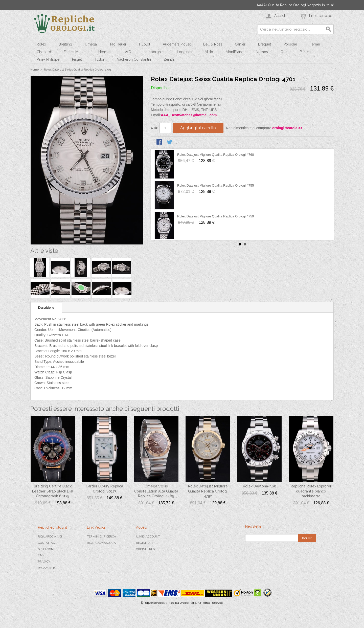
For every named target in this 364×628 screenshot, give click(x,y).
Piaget (77, 59)
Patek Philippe (48, 59)
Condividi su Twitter (170, 142)
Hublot (145, 44)
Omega (91, 44)
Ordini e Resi (146, 549)
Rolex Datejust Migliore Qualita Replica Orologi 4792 (208, 491)
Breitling (65, 44)
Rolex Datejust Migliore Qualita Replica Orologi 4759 (215, 216)
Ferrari (315, 44)
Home (35, 70)
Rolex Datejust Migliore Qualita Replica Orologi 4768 (215, 155)
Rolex (41, 44)
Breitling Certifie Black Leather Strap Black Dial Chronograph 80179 (53, 491)
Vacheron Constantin (134, 59)
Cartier (240, 44)
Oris (284, 52)
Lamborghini (154, 52)
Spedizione (47, 549)
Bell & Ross (213, 44)
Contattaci (47, 543)
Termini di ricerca (101, 536)
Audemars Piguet (177, 44)
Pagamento (47, 568)
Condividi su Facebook (160, 142)
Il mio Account (148, 536)
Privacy (44, 562)
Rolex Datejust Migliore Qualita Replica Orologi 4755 (215, 185)
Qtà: (154, 128)
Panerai (306, 52)
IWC (127, 52)
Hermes (105, 52)
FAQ (41, 555)
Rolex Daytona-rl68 (260, 486)
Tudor (99, 59)
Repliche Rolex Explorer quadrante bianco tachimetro (311, 491)
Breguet (265, 44)
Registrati (144, 543)
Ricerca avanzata (101, 543)
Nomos (262, 52)
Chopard (44, 52)
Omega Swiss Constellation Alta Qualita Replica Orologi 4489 (156, 491)
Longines (185, 52)
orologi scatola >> (287, 128)
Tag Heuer (118, 44)
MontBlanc (234, 52)
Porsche (290, 44)
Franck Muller (75, 52)
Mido (209, 52)
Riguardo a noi (50, 536)
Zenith (169, 59)
